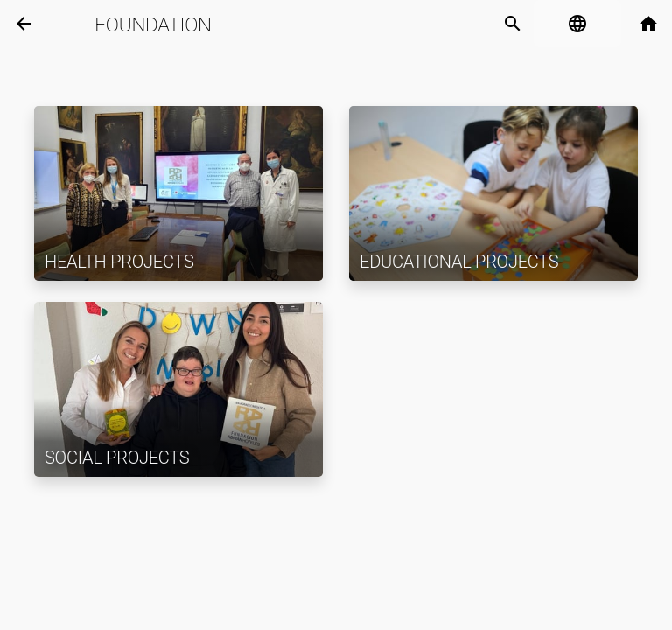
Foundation (153, 24)
